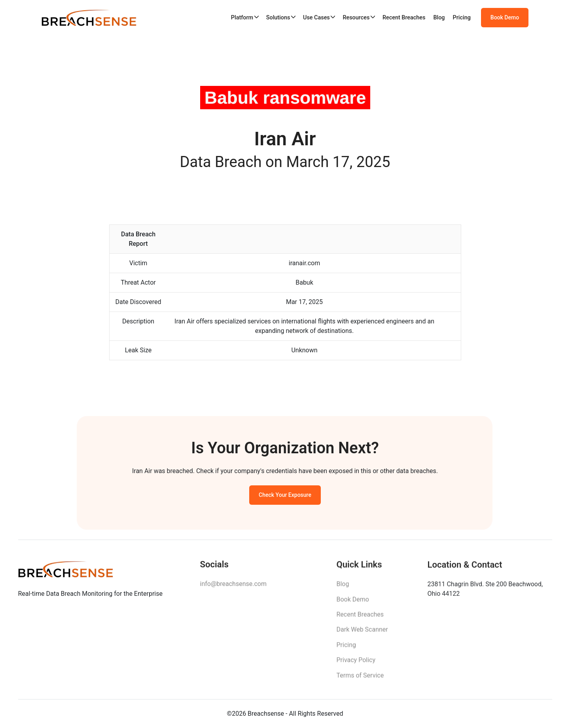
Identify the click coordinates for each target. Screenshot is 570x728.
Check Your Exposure (285, 497)
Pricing (462, 18)
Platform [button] (242, 18)
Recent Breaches (404, 18)
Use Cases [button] (316, 18)
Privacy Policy (356, 664)
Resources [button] (356, 18)
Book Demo (505, 18)
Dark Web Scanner (362, 634)
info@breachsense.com (233, 587)
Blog (439, 18)
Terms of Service (360, 679)
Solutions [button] (278, 18)
